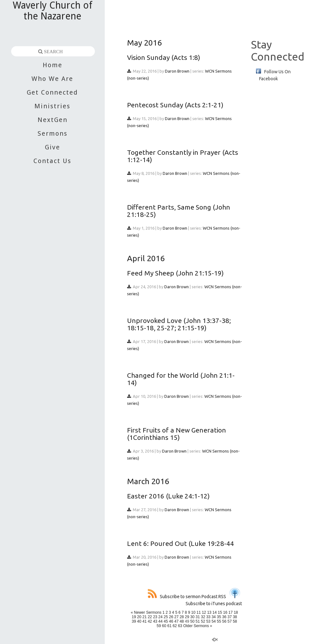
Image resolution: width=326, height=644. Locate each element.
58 (235, 621)
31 (198, 617)
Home (53, 65)
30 (192, 617)
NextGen (53, 120)
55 (219, 621)
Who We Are (52, 79)
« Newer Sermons (146, 612)
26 (171, 617)
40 (139, 621)
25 (166, 617)
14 (214, 612)
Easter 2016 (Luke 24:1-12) (168, 496)
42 (150, 621)
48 (182, 621)
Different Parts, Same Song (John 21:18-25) (179, 211)
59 (159, 626)
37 (229, 617)
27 (176, 617)
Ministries (52, 106)
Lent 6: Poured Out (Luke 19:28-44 (181, 543)
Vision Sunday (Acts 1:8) (164, 57)
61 (169, 626)
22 (150, 617)
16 (225, 612)
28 (182, 617)
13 (209, 612)
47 (176, 621)
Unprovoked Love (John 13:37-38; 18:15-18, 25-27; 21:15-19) (179, 324)
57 (229, 621)
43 (155, 621)
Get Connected (52, 92)
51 (198, 621)
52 (203, 621)
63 (180, 626)
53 (208, 621)
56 (224, 621)
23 (155, 617)
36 (224, 617)
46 (171, 621)
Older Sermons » (198, 626)
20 (139, 617)
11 (198, 612)
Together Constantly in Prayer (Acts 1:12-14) (183, 156)
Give (53, 147)
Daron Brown (177, 71)
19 (134, 617)
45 (166, 621)
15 (220, 612)
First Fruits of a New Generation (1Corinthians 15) (177, 434)
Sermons (53, 133)
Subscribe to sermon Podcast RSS (187, 597)
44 (160, 621)
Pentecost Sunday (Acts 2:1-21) (175, 105)
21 (144, 617)
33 (208, 617)
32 (203, 617)
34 (213, 617)
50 (192, 621)
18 (236, 612)
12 (204, 612)
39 (134, 621)
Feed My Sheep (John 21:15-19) (175, 273)
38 (235, 617)
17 (230, 612)
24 (160, 617)
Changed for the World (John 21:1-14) (181, 379)
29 (187, 617)
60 (164, 626)
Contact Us (52, 161)
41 (144, 621)
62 (175, 626)
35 (219, 617)
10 (193, 612)
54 (213, 621)
